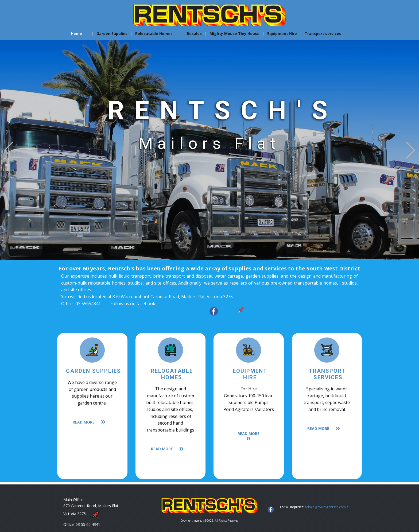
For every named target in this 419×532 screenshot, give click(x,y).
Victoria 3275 (77, 514)
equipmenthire (250, 374)
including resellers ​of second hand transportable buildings (170, 423)
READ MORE (92, 422)
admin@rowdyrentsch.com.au (328, 507)
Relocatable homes (172, 374)
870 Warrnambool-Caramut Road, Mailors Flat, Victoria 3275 (173, 297)
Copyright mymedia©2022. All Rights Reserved (210, 521)
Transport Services (328, 374)
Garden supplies (94, 371)
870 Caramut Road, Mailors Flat (91, 506)
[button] (9, 150)
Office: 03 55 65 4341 (82, 524)
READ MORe (249, 436)
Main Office (73, 500)
